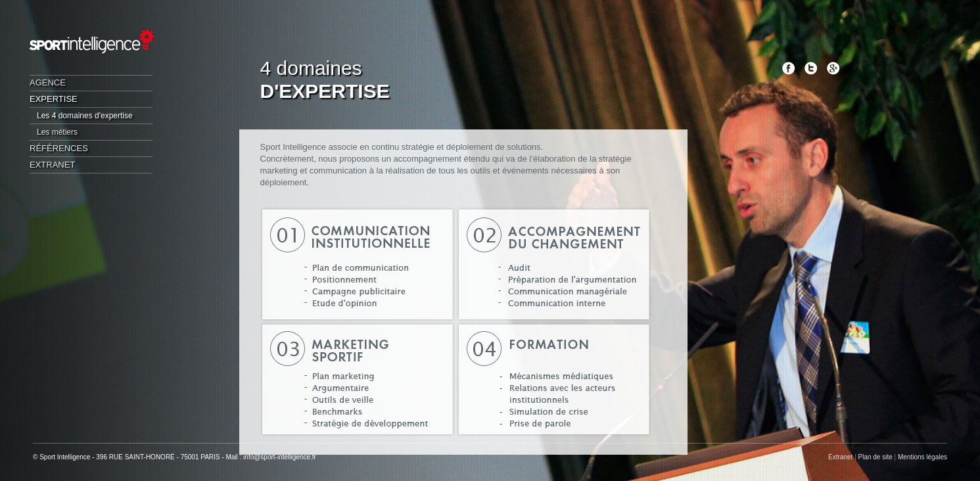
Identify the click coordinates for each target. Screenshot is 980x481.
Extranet (52, 165)
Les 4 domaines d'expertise (85, 116)
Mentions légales (922, 457)
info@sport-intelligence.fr (280, 457)
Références (59, 148)
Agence (48, 82)
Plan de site (875, 457)
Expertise (54, 99)
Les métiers (57, 132)
